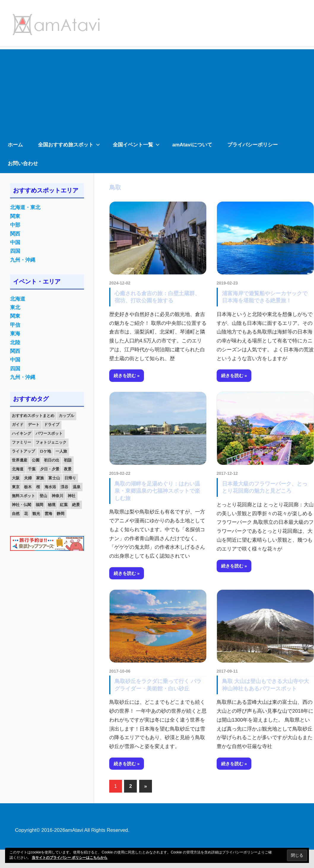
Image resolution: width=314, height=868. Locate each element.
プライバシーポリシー (253, 145)
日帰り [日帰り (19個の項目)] (70, 478)
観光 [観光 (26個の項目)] (36, 514)
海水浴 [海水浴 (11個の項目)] (50, 487)
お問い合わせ (23, 163)
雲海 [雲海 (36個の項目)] (48, 514)
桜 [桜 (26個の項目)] (38, 487)
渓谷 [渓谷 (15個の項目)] (64, 487)
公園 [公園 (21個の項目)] (36, 460)
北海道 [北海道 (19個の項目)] (18, 469)
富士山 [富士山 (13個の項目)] (54, 478)
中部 (15, 225)
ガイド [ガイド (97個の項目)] (18, 424)
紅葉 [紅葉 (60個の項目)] (64, 505)
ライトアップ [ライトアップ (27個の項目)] (23, 451)
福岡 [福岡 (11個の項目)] (39, 505)
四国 (15, 251)
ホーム (15, 145)
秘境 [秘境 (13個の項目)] (52, 505)
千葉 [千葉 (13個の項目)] (32, 469)
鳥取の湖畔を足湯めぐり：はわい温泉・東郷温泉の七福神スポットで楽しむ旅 (157, 491)
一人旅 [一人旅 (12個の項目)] (61, 451)
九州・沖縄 (23, 260)
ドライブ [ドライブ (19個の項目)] (52, 424)
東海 (15, 334)
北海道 (18, 299)
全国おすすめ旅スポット (69, 145)
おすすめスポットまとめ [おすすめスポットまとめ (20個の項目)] (33, 416)
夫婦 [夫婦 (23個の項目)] (28, 478)
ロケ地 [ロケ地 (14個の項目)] (45, 451)
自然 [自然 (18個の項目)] (16, 514)
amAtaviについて (192, 145)
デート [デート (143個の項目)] (34, 424)
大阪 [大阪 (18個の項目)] (16, 478)
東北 (15, 307)
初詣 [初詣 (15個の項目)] (68, 460)
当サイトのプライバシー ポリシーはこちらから (70, 858)
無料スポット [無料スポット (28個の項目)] (23, 496)
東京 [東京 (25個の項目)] (16, 487)
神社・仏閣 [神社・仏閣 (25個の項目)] (22, 505)
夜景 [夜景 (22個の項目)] (68, 469)
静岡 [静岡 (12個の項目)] (61, 514)
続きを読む (125, 375)
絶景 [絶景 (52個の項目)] (76, 505)
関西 (15, 234)
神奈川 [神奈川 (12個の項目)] (57, 496)
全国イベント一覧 (136, 145)
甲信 (15, 325)
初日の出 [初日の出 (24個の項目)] (52, 460)
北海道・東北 (25, 207)
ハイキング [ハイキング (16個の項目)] (22, 433)
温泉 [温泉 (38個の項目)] (77, 487)
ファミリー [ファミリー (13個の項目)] (22, 442)
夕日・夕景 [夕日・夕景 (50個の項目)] (50, 469)
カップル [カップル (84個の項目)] (66, 416)
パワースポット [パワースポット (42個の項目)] (49, 433)
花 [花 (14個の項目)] (26, 514)
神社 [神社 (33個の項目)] (72, 496)
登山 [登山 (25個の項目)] (43, 496)
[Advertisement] (157, 91)
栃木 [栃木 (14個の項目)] (28, 487)
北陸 (15, 343)
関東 (15, 216)
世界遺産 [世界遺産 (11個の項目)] (20, 460)
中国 (15, 242)
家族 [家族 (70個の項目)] (40, 478)
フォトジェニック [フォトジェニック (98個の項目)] (51, 442)
